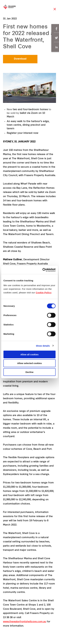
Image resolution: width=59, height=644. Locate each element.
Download (20, 59)
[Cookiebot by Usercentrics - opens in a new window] (43, 270)
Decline (29, 372)
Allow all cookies (30, 354)
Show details (43, 346)
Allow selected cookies (29, 363)
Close (55, 11)
